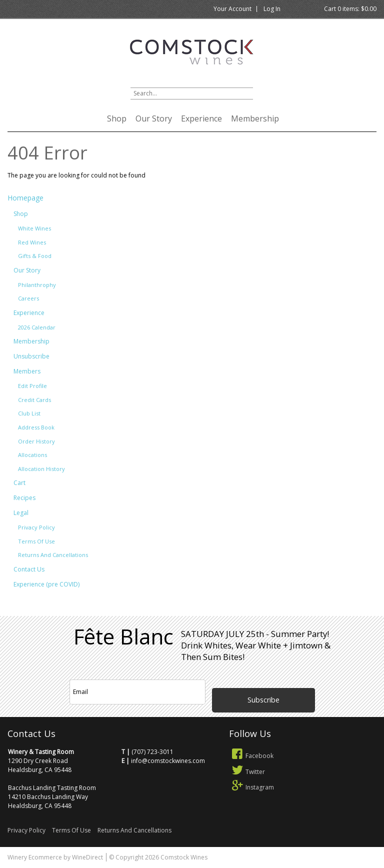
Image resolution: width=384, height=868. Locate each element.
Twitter (247, 772)
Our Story (154, 118)
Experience (201, 118)
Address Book (36, 427)
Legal (21, 513)
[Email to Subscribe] (137, 692)
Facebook (251, 756)
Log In (272, 9)
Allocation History (41, 469)
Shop (117, 118)
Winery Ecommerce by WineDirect (55, 857)
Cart (19, 483)
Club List (29, 413)
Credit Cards (34, 400)
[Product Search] (192, 93)
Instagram (252, 787)
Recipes (24, 498)
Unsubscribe (31, 356)
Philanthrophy (37, 285)
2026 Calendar (37, 327)
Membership (255, 118)
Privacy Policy (36, 527)
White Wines (34, 228)
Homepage (25, 198)
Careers (28, 298)
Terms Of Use (36, 541)
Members (27, 371)
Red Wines (32, 242)
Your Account (232, 9)
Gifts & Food (35, 256)
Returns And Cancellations (53, 555)
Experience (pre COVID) (46, 584)
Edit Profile (32, 386)
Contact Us (29, 569)
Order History (36, 441)
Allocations (32, 455)
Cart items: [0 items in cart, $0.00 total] (350, 9)
